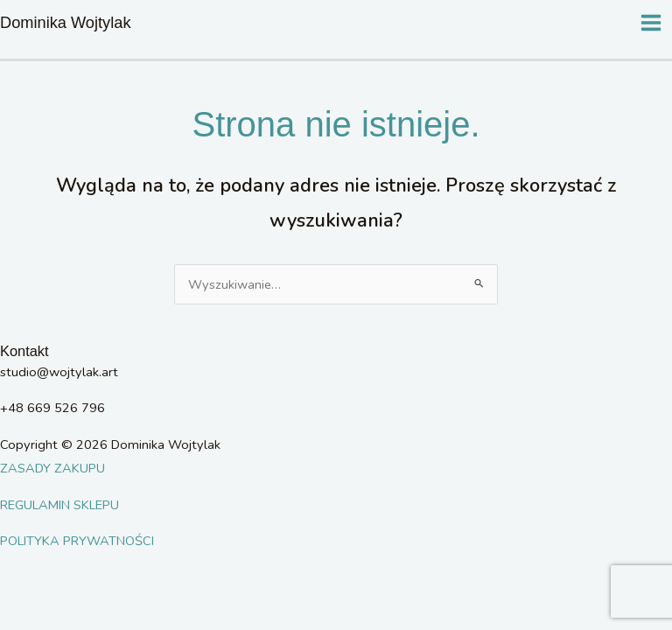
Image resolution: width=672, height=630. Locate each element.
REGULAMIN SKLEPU (59, 505)
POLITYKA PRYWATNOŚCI (77, 541)
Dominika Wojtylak (66, 22)
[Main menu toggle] (651, 23)
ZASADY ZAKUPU (52, 468)
